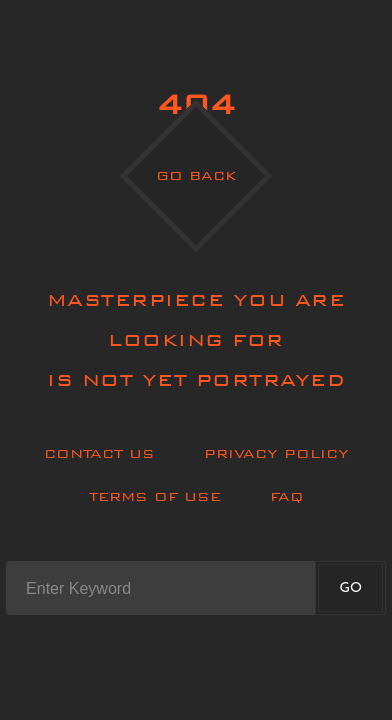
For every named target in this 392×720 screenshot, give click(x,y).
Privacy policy (276, 453)
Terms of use (155, 496)
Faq (287, 496)
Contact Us (99, 453)
